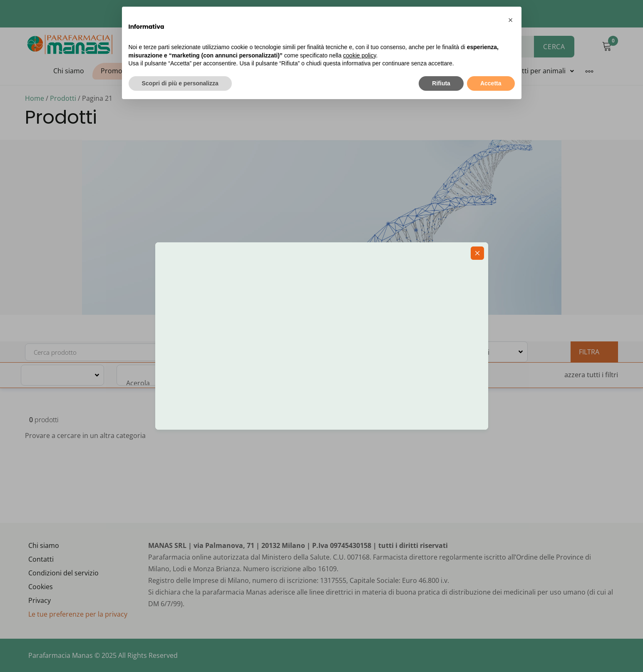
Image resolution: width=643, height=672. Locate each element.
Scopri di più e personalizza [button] (180, 83)
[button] (511, 20)
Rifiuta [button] (441, 83)
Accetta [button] (491, 83)
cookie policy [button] (359, 55)
